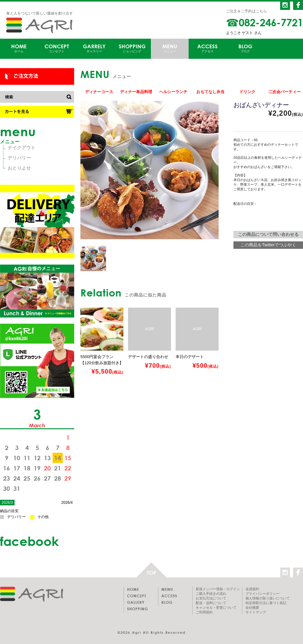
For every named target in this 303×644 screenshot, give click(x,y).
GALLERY (136, 602)
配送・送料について (211, 603)
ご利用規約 (204, 612)
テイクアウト (22, 147)
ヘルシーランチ (173, 92)
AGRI (39, 25)
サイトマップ (256, 612)
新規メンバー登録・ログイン (218, 589)
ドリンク (247, 92)
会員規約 (252, 589)
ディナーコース (99, 92)
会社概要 (252, 607)
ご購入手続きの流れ (211, 594)
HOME (19, 48)
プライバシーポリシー (262, 594)
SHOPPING (132, 48)
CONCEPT (57, 48)
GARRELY (94, 48)
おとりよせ (19, 168)
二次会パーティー (284, 92)
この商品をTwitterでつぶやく (268, 245)
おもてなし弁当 (210, 92)
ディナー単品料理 (136, 92)
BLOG (245, 48)
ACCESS (207, 48)
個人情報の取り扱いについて (268, 598)
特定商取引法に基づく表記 (266, 603)
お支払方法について (211, 598)
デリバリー (19, 158)
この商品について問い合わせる (268, 234)
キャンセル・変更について (216, 607)
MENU (170, 48)
